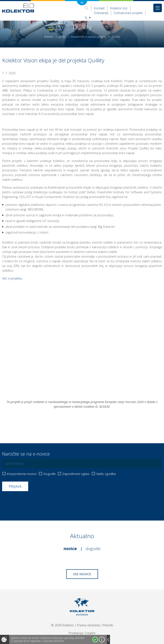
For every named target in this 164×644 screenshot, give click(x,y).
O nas (62, 37)
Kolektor (48, 37)
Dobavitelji (101, 13)
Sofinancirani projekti (128, 13)
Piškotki (108, 625)
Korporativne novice (22, 474)
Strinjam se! (95, 640)
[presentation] (35, 502)
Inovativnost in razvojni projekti (89, 37)
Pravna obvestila (88, 625)
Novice (70, 549)
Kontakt (99, 8)
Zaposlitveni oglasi (76, 474)
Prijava (15, 486)
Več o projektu (12, 278)
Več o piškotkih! (102, 640)
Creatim (90, 633)
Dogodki (49, 474)
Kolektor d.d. (119, 8)
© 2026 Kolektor (62, 625)
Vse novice (82, 574)
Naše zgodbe (106, 474)
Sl (88, 18)
